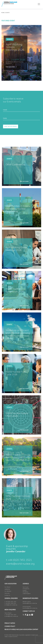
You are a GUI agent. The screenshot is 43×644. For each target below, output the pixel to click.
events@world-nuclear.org (20, 564)
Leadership (7, 589)
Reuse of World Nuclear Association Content (21, 630)
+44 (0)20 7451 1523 (11, 615)
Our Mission (7, 587)
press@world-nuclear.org (12, 616)
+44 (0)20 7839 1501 (11, 603)
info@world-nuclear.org (11, 605)
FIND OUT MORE (24, 182)
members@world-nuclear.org (30, 603)
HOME (3, 13)
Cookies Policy (10, 626)
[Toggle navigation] (39, 4)
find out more (10, 67)
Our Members (8, 591)
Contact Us (7, 595)
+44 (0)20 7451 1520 (11, 602)
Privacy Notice (10, 623)
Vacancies (7, 593)
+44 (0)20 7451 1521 (20, 560)
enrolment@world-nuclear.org (30, 608)
